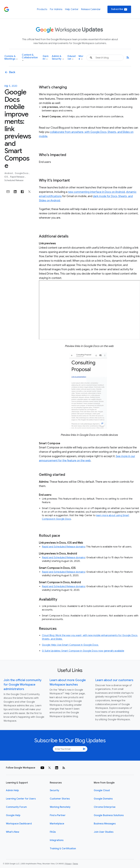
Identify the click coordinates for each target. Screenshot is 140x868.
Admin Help (12, 790)
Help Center (72, 9)
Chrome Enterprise (105, 807)
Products (42, 9)
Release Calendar (91, 9)
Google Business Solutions (109, 815)
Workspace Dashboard (19, 824)
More (81, 58)
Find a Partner (58, 815)
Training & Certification (63, 849)
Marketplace (57, 824)
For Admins (56, 9)
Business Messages (105, 824)
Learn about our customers (114, 680)
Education (72, 58)
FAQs (53, 832)
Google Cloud (102, 790)
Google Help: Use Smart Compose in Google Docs (70, 645)
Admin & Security (58, 58)
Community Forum (16, 807)
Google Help (13, 815)
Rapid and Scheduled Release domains (64, 547)
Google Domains (103, 799)
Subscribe (119, 9)
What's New (13, 832)
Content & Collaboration (30, 58)
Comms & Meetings (11, 58)
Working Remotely (60, 807)
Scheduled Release (14, 180)
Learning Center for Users (21, 799)
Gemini (46, 58)
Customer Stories (60, 799)
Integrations (57, 840)
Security (54, 790)
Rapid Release (18, 177)
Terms (75, 864)
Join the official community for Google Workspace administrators (23, 685)
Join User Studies (104, 832)
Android (9, 173)
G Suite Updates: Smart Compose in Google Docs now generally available (83, 651)
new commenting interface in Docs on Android (96, 192)
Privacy (68, 864)
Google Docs (22, 173)
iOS (6, 177)
